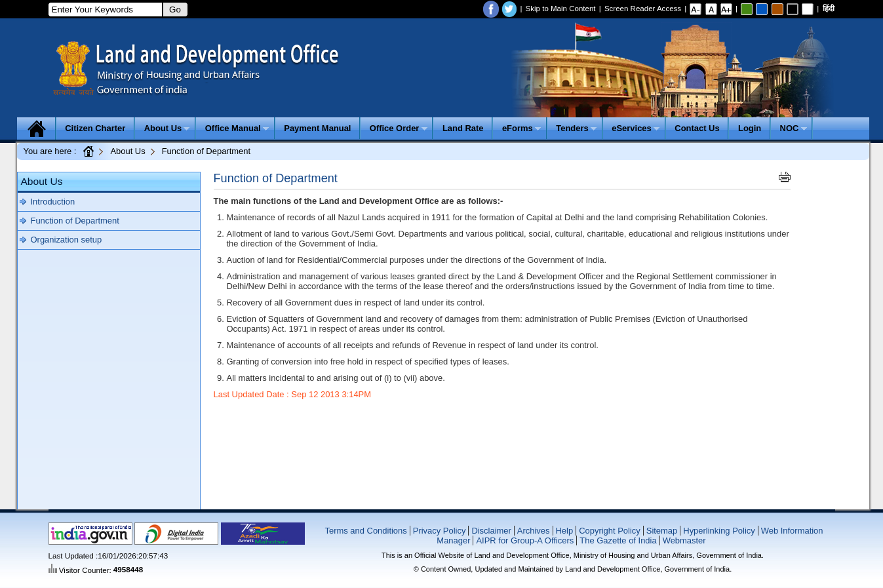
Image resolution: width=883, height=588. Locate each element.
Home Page (88, 151)
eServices (636, 128)
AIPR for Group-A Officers (525, 540)
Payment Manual (317, 128)
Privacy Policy (440, 531)
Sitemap (662, 531)
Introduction (53, 202)
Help (565, 531)
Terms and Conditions (365, 531)
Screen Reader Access (643, 9)
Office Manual (237, 128)
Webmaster (684, 540)
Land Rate (463, 128)
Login (750, 128)
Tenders (576, 128)
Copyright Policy (610, 531)
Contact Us (697, 128)
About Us (167, 128)
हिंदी (829, 9)
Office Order (399, 128)
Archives (534, 531)
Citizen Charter (95, 128)
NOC (794, 128)
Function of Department (75, 221)
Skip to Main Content (561, 9)
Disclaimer (491, 531)
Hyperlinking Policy (719, 531)
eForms (521, 128)
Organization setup (67, 240)
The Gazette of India (618, 540)
